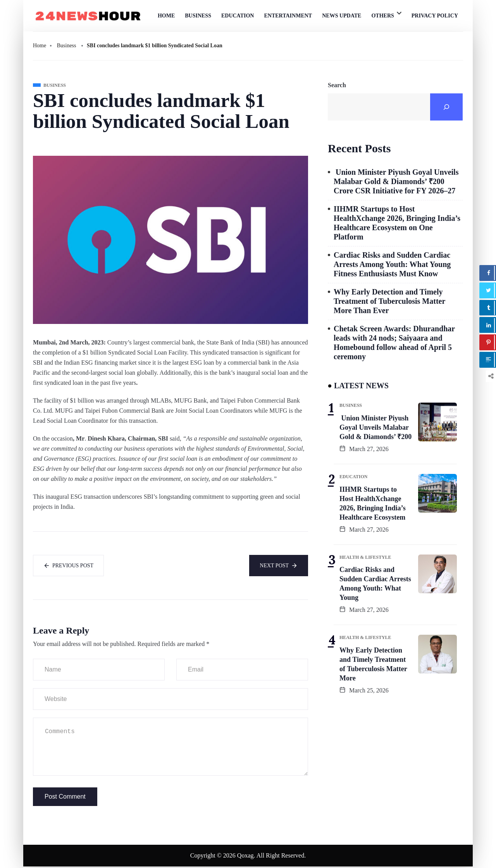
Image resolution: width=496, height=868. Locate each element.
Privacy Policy (435, 16)
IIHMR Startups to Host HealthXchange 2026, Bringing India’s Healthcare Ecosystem (373, 503)
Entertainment (288, 16)
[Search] (446, 107)
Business (198, 16)
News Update (342, 16)
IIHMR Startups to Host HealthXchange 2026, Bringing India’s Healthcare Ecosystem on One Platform (397, 223)
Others (382, 16)
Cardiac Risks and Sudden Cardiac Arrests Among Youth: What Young (375, 584)
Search (337, 85)
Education (238, 16)
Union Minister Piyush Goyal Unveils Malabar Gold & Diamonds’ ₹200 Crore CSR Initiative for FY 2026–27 (396, 181)
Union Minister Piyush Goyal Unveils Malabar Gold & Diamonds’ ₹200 (375, 427)
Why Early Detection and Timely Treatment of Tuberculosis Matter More (373, 664)
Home (166, 16)
